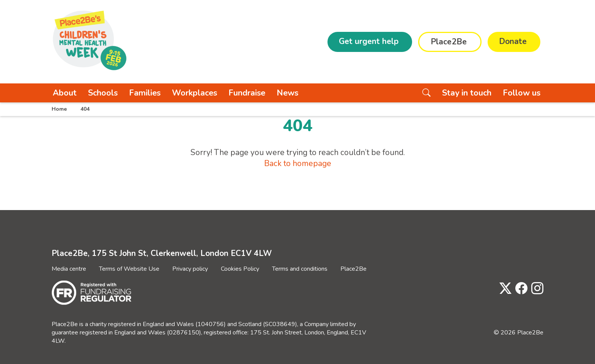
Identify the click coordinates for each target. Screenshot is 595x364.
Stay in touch (467, 93)
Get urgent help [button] (369, 41)
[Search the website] (427, 93)
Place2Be (353, 269)
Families (145, 93)
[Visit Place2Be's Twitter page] (504, 289)
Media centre (69, 269)
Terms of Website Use (129, 269)
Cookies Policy (240, 269)
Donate (513, 41)
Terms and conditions (300, 269)
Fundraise (247, 93)
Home (59, 109)
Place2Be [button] (449, 42)
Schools (103, 93)
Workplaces (194, 93)
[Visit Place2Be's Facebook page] (519, 289)
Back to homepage (298, 163)
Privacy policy (190, 269)
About (65, 93)
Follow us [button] (522, 93)
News (287, 93)
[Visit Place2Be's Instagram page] (535, 289)
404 (85, 109)
